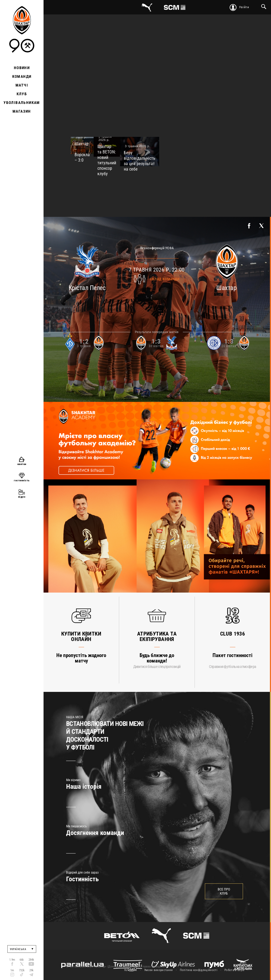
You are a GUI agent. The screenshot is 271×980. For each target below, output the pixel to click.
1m (12, 970)
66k (22, 960)
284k (31, 960)
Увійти (244, 7)
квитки (22, 464)
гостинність (22, 480)
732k (22, 970)
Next (240, 842)
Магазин (22, 111)
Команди (22, 76)
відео (22, 497)
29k (31, 970)
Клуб (22, 94)
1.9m (12, 960)
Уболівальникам (22, 103)
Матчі (22, 85)
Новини (22, 68)
